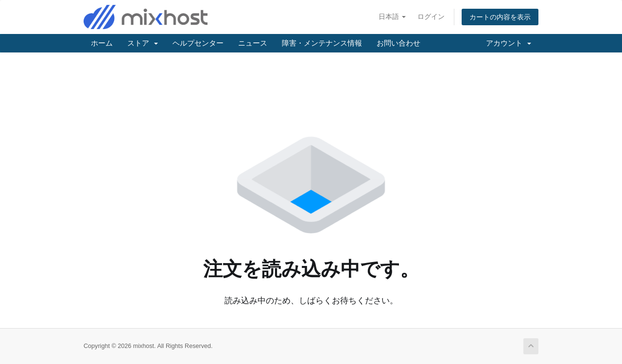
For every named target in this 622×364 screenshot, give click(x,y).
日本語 (392, 17)
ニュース (253, 43)
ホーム (102, 43)
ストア (143, 43)
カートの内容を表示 (500, 17)
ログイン (431, 17)
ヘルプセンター (198, 43)
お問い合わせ (398, 43)
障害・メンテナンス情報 (322, 43)
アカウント (509, 43)
